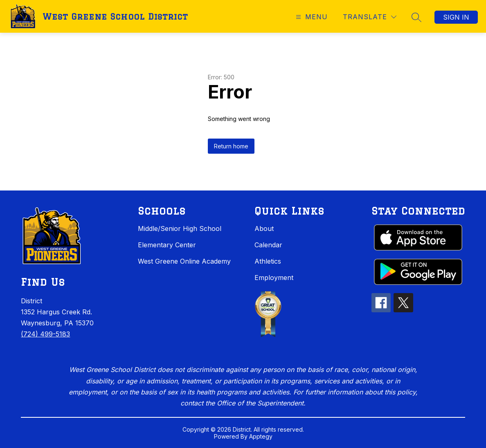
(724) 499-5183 (45, 334)
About (264, 228)
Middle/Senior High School (180, 228)
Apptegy (261, 436)
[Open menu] (311, 17)
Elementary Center (167, 245)
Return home (231, 146)
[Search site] (416, 17)
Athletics (268, 261)
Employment (274, 278)
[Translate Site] (370, 17)
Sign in (456, 17)
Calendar (268, 245)
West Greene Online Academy (184, 261)
